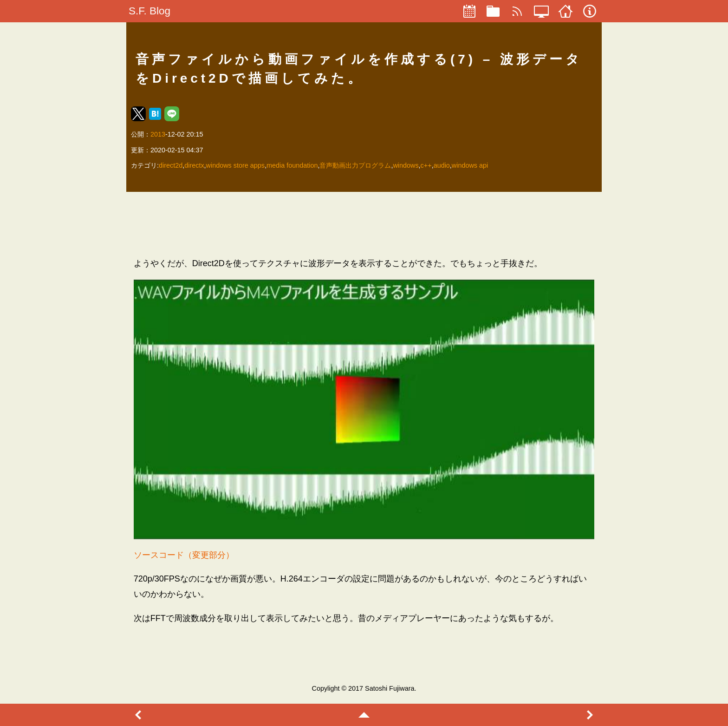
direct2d (171, 165)
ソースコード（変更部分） (184, 555)
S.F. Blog (149, 11)
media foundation (292, 165)
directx (194, 165)
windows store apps (235, 165)
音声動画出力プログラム (355, 165)
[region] (364, 224)
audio (442, 165)
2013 (158, 134)
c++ (426, 165)
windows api (470, 165)
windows (406, 165)
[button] (138, 114)
